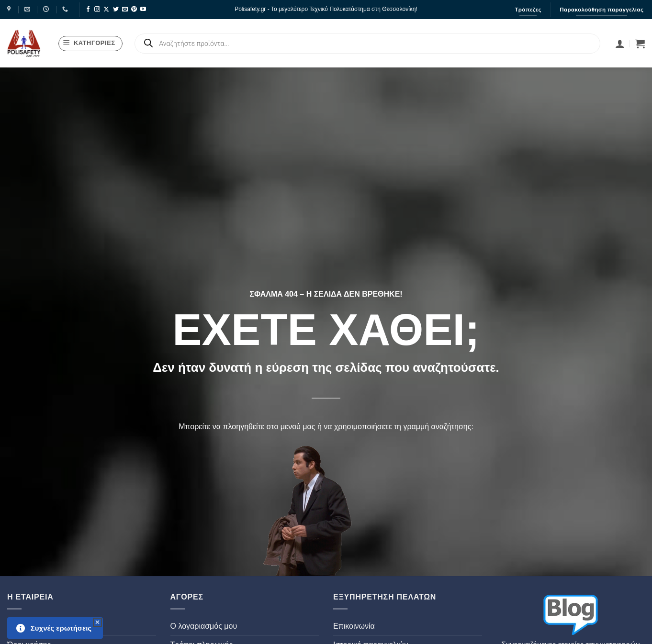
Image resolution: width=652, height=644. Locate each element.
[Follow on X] (106, 10)
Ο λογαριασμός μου (204, 626)
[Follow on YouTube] (143, 10)
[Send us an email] (125, 10)
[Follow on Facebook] (88, 10)
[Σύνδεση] (620, 44)
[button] (91, 44)
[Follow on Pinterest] (134, 10)
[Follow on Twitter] (116, 10)
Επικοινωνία (354, 626)
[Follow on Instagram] (97, 10)
